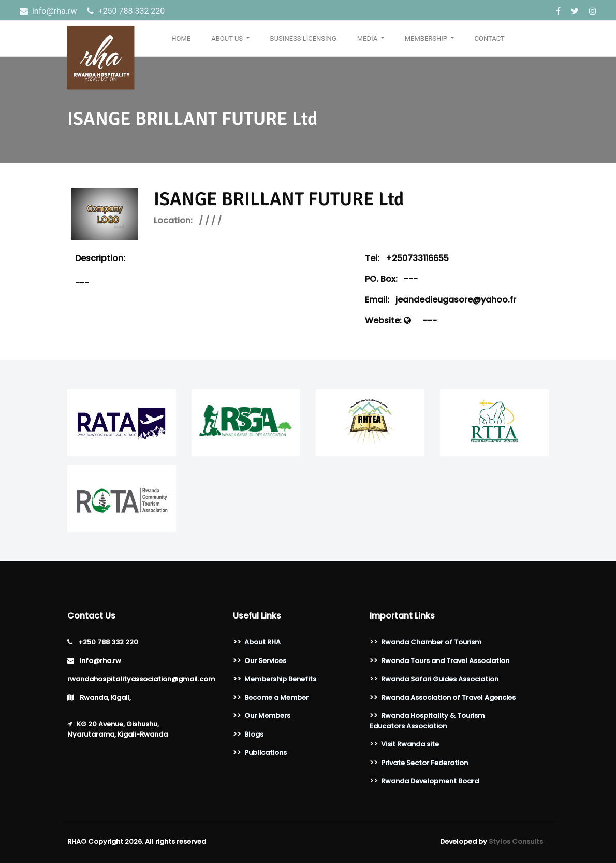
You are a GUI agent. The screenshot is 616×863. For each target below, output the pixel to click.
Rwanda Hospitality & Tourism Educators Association (427, 721)
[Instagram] (593, 11)
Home (181, 39)
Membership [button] (427, 39)
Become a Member (276, 697)
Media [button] (368, 39)
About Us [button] (228, 39)
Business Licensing (303, 39)
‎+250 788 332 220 (126, 11)
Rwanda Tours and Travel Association (445, 661)
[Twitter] (576, 11)
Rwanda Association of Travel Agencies (448, 697)
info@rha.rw (49, 11)
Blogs (254, 734)
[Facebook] (559, 11)
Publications (266, 752)
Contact (490, 39)
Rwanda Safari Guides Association (440, 679)
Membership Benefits (280, 679)
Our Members (267, 716)
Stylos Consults (516, 842)
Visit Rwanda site (410, 744)
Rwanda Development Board (430, 781)
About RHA (262, 642)
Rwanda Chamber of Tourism (431, 642)
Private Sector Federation (424, 763)
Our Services (265, 661)
